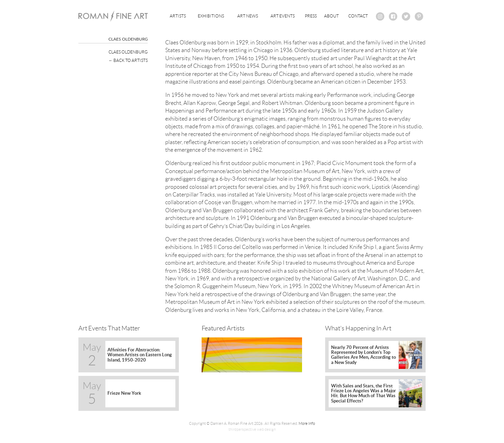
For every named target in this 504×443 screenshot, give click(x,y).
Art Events (283, 16)
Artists (178, 16)
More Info (307, 423)
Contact (358, 16)
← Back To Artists (128, 60)
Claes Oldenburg (128, 52)
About (331, 16)
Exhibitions (211, 16)
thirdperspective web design (252, 429)
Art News (248, 16)
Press (311, 16)
